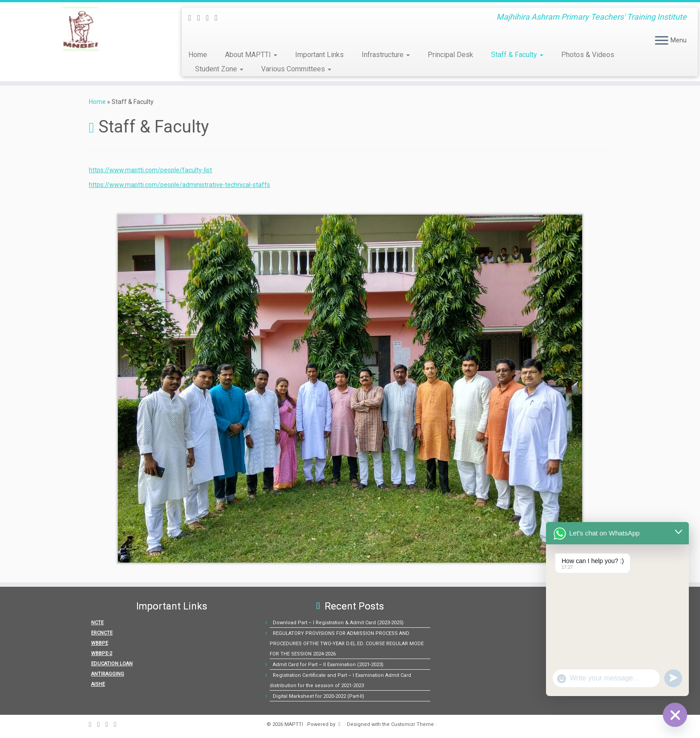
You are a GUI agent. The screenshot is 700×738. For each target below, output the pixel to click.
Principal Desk (450, 55)
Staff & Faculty (517, 55)
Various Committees (296, 69)
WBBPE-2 (102, 653)
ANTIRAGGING (108, 674)
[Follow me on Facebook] (210, 18)
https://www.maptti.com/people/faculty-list (150, 170)
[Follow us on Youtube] (219, 18)
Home (198, 55)
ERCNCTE (102, 633)
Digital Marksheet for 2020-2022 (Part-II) (319, 696)
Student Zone (219, 69)
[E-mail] (202, 18)
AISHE (98, 684)
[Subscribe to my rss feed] (193, 18)
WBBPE (100, 643)
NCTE (97, 623)
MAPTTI (294, 724)
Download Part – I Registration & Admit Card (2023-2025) (338, 623)
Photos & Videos (588, 55)
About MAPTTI (251, 55)
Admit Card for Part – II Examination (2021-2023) (328, 665)
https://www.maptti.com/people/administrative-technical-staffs (179, 185)
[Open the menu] (662, 41)
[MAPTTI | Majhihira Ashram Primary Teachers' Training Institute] (81, 29)
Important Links (319, 55)
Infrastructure (386, 55)
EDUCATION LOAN (112, 664)
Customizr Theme (412, 724)
